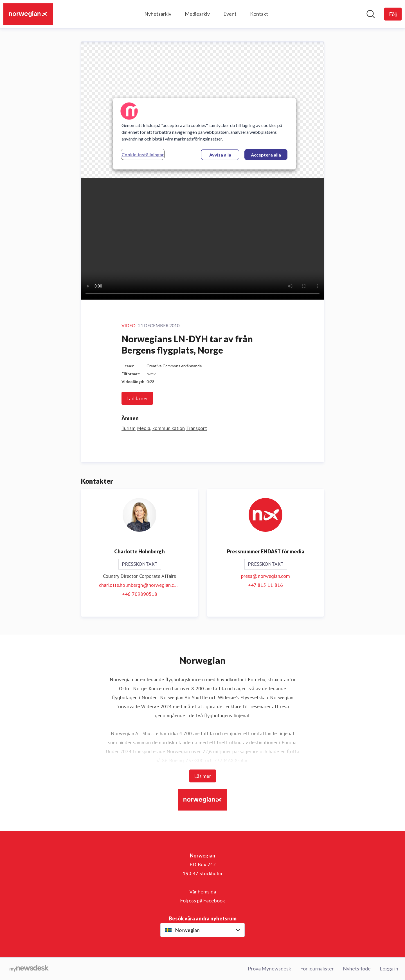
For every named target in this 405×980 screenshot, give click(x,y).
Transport (197, 428)
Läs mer (203, 776)
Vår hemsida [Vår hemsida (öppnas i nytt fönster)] (203, 891)
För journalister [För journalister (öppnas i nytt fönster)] (317, 968)
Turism (129, 428)
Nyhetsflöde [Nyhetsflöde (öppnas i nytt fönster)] (357, 968)
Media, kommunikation (161, 428)
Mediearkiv (197, 14)
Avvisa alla (220, 155)
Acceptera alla (266, 155)
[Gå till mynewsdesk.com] (29, 969)
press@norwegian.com (265, 576)
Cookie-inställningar (143, 154)
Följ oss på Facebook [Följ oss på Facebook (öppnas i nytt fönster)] (202, 900)
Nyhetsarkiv (158, 14)
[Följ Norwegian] (393, 14)
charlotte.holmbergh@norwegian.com (139, 585)
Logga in (389, 968)
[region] (204, 134)
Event (230, 14)
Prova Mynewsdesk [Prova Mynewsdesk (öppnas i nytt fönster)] (269, 968)
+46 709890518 (140, 594)
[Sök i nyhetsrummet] (371, 14)
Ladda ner (137, 398)
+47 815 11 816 (265, 585)
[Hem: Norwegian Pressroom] (28, 14)
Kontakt (259, 14)
